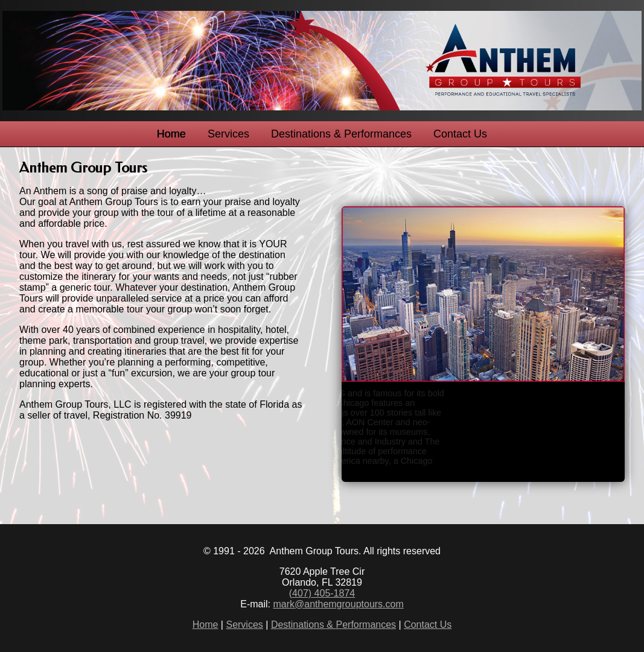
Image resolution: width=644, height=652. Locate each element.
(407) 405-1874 (322, 593)
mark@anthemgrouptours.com (338, 604)
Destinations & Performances (341, 134)
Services (228, 134)
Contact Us (460, 134)
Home (171, 134)
